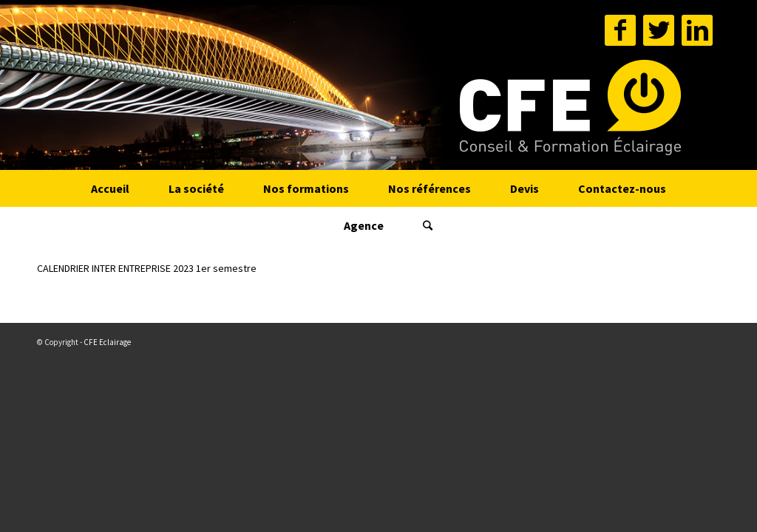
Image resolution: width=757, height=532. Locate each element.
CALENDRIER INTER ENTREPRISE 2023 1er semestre (147, 268)
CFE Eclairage (107, 342)
